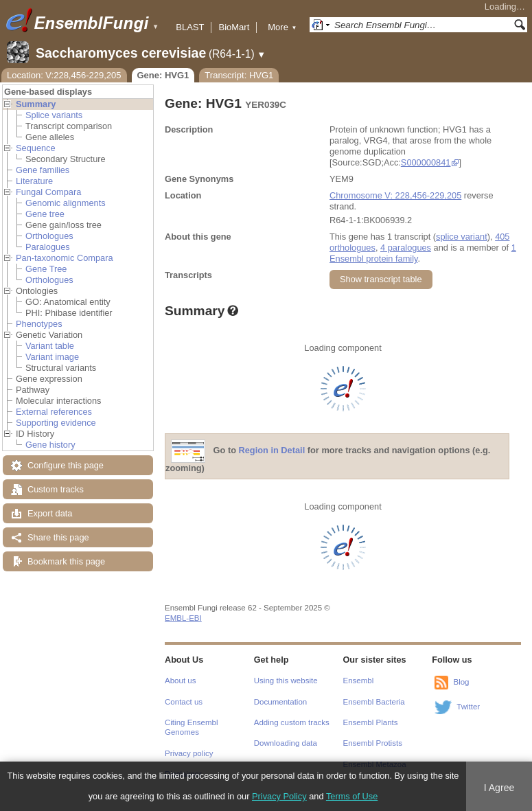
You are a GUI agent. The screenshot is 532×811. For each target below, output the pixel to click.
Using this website (286, 681)
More (282, 27)
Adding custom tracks (292, 722)
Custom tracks (56, 489)
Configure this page (66, 465)
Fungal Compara (48, 192)
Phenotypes (39, 324)
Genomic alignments (66, 203)
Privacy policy (189, 753)
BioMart (234, 27)
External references (54, 412)
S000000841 (426, 162)
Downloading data (286, 743)
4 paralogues (406, 248)
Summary (36, 104)
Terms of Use (352, 796)
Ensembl (359, 681)
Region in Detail (272, 451)
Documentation (280, 702)
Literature (34, 181)
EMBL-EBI (183, 618)
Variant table (50, 346)
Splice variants (54, 115)
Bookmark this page (66, 561)
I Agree (499, 788)
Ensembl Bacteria (374, 702)
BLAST (190, 27)
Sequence (36, 148)
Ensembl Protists (373, 743)
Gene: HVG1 (163, 75)
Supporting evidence (56, 423)
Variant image (52, 357)
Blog (461, 682)
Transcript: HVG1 (239, 75)
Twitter (468, 707)
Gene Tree (46, 269)
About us (180, 681)
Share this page (58, 537)
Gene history (50, 445)
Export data (50, 513)
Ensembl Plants (371, 722)
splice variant (462, 237)
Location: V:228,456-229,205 (64, 75)
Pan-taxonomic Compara (65, 258)
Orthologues (49, 236)
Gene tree (45, 214)
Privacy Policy (279, 796)
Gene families (43, 170)
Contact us (184, 702)
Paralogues (48, 247)
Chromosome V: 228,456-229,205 (395, 195)
